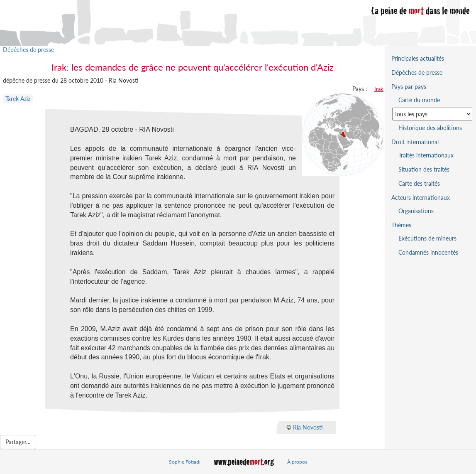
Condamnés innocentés (428, 252)
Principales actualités (418, 58)
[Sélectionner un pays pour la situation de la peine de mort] (432, 114)
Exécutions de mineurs (427, 238)
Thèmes (401, 225)
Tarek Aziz (18, 99)
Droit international (415, 142)
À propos (297, 462)
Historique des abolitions (430, 128)
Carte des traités (419, 183)
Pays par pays (409, 87)
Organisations (416, 211)
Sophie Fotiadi (185, 462)
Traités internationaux (426, 155)
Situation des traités (424, 169)
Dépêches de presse (28, 50)
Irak (379, 89)
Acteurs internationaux (421, 198)
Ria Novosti (308, 427)
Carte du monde (419, 100)
